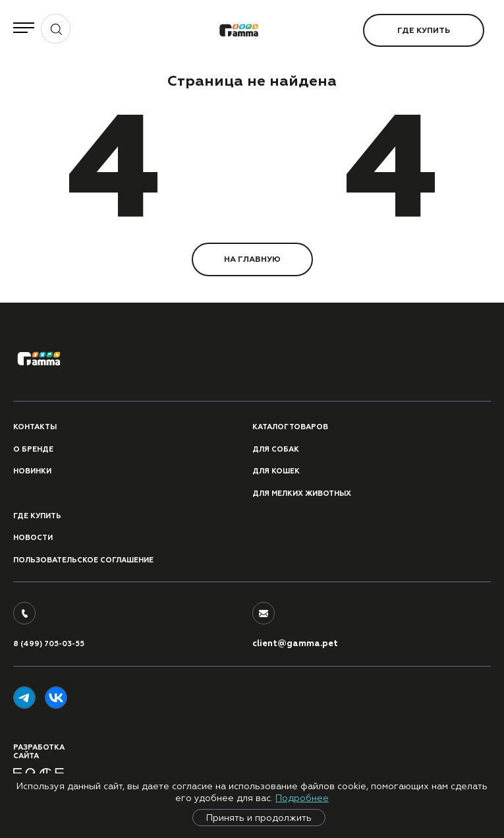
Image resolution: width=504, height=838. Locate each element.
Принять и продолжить (259, 818)
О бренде (33, 449)
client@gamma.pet (295, 643)
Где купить (424, 30)
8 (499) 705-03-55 (49, 644)
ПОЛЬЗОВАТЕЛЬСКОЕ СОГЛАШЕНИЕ (83, 560)
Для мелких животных (302, 494)
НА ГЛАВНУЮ (252, 259)
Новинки (32, 471)
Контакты (35, 427)
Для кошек (276, 471)
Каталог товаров (290, 427)
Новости (33, 538)
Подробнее (302, 798)
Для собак (276, 449)
